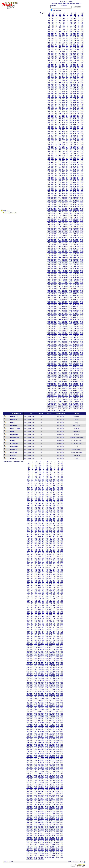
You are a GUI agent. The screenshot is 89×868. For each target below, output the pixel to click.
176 (67, 44)
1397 (70, 266)
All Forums (6, 211)
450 (82, 93)
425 (63, 90)
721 (49, 144)
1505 (63, 286)
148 (74, 39)
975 (63, 190)
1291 (48, 248)
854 (60, 168)
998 (74, 193)
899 (78, 175)
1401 (48, 268)
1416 (67, 270)
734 (60, 146)
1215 (63, 234)
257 (71, 59)
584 (60, 119)
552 (52, 113)
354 (60, 77)
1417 (70, 270)
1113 (56, 215)
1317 (70, 252)
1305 (63, 250)
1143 (56, 221)
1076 (67, 208)
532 (52, 110)
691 (49, 139)
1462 (52, 279)
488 (74, 101)
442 (52, 93)
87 (71, 28)
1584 (59, 301)
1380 (81, 263)
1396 (67, 266)
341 (49, 75)
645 (63, 130)
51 (49, 22)
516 (67, 106)
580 (82, 117)
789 (78, 155)
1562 (52, 297)
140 (82, 37)
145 (63, 39)
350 (82, 75)
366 (67, 79)
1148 (74, 221)
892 (52, 175)
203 (56, 49)
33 (56, 18)
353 (56, 77)
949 (78, 184)
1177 (70, 226)
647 (71, 130)
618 (74, 124)
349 (78, 75)
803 (56, 159)
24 (60, 17)
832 (52, 164)
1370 (81, 261)
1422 (52, 272)
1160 (81, 223)
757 (71, 150)
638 (74, 128)
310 (82, 68)
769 (78, 152)
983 (56, 192)
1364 (59, 261)
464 (60, 97)
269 (78, 60)
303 (56, 68)
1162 (52, 224)
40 (82, 18)
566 (67, 115)
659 (78, 132)
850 (82, 166)
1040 (81, 201)
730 (82, 144)
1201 (48, 232)
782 (52, 155)
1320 (81, 252)
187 (71, 46)
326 (67, 71)
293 (56, 66)
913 (56, 179)
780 (82, 153)
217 (71, 51)
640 (82, 128)
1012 (52, 197)
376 (67, 80)
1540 (81, 292)
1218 (74, 234)
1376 (67, 263)
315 (63, 70)
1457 (70, 277)
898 (74, 175)
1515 (63, 288)
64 (60, 24)
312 (52, 70)
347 (71, 75)
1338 (74, 255)
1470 (81, 279)
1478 (74, 281)
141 (49, 39)
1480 (81, 281)
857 (71, 168)
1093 (56, 212)
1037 (70, 201)
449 (78, 93)
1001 (48, 195)
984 (60, 192)
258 (74, 59)
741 (49, 148)
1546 (67, 294)
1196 (67, 230)
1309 (78, 250)
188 (74, 46)
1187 (70, 228)
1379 (78, 263)
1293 (56, 248)
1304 (59, 250)
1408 (74, 268)
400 (82, 84)
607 (71, 122)
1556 (67, 296)
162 (52, 42)
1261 (48, 243)
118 (74, 33)
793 (56, 157)
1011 (48, 197)
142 (52, 39)
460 (82, 95)
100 (82, 29)
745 (63, 148)
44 (60, 20)
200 (82, 48)
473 (56, 99)
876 (67, 172)
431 (49, 91)
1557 (70, 296)
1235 (63, 237)
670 (82, 133)
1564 (59, 297)
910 (82, 177)
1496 (67, 285)
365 (63, 79)
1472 (52, 281)
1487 (70, 283)
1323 (56, 254)
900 (82, 175)
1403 (56, 268)
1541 (48, 294)
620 (82, 124)
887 (71, 173)
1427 (70, 272)
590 (82, 119)
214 (60, 51)
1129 (78, 217)
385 (63, 82)
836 (67, 164)
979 (78, 190)
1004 (59, 195)
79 (79, 26)
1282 (52, 246)
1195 (63, 230)
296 (67, 66)
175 (63, 44)
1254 (59, 241)
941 (49, 184)
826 (67, 163)
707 (71, 141)
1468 (74, 279)
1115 (63, 215)
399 (78, 84)
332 (52, 73)
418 (74, 88)
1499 (78, 285)
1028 (74, 199)
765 (63, 152)
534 (60, 110)
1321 (48, 254)
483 (56, 101)
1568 (74, 297)
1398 (74, 266)
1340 (81, 255)
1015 (63, 197)
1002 (52, 195)
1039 (78, 201)
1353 (56, 259)
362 (52, 79)
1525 (63, 290)
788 (74, 155)
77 (71, 26)
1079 (78, 208)
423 (56, 90)
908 (74, 177)
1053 (56, 204)
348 (74, 75)
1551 (48, 296)
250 (82, 57)
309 (78, 68)
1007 (70, 195)
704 (60, 141)
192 (52, 48)
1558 (74, 296)
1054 (59, 204)
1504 (59, 286)
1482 (52, 283)
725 (63, 144)
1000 (81, 193)
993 (56, 193)
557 (71, 113)
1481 (48, 283)
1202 (52, 232)
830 (82, 163)
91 (49, 29)
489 (78, 101)
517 (71, 106)
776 (67, 153)
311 (49, 70)
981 (49, 192)
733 (56, 146)
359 (78, 77)
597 (71, 121)
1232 (52, 237)
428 (74, 90)
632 (52, 128)
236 (67, 55)
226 (67, 53)
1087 (70, 210)
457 (71, 95)
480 (82, 99)
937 (71, 183)
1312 (52, 252)
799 (78, 157)
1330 (81, 254)
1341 (48, 257)
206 (67, 49)
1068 (74, 206)
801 (49, 159)
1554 (59, 296)
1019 (78, 197)
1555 (63, 296)
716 (67, 142)
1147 (70, 221)
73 (56, 26)
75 (64, 26)
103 (56, 31)
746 (67, 148)
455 (63, 95)
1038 (74, 201)
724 (60, 144)
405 (63, 86)
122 (52, 35)
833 (56, 164)
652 (52, 132)
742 (52, 148)
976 (67, 190)
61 (49, 24)
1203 (56, 232)
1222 (52, 235)
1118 (74, 215)
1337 (70, 255)
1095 (63, 212)
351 (49, 77)
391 (49, 84)
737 (71, 146)
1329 (78, 254)
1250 (81, 239)
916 (67, 179)
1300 (81, 248)
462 (52, 97)
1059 (78, 204)
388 (74, 82)
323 (56, 71)
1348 (74, 257)
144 (60, 39)
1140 (81, 219)
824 (60, 163)
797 (71, 157)
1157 (70, 223)
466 (67, 97)
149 (78, 39)
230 (82, 53)
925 (63, 181)
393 (56, 84)
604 (60, 122)
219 (78, 51)
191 (49, 48)
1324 (59, 254)
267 (71, 60)
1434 (59, 274)
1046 (67, 203)
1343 (56, 257)
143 (56, 39)
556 (67, 113)
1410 (81, 268)
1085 (63, 210)
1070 (81, 206)
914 (60, 179)
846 (67, 166)
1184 (59, 228)
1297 (70, 248)
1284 (59, 246)
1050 (81, 203)
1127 (70, 217)
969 (78, 188)
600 (82, 121)
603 (56, 122)
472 (52, 99)
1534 (59, 292)
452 (52, 95)
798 (74, 157)
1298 (74, 248)
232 (52, 55)
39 (79, 18)
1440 (81, 274)
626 (67, 126)
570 (82, 115)
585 (63, 119)
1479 (78, 281)
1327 (70, 254)
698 (74, 139)
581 (49, 119)
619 (78, 124)
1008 (74, 195)
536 (67, 110)
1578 (74, 299)
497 (71, 102)
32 (53, 18)
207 (71, 49)
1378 (74, 263)
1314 (59, 252)
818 (74, 161)
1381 (48, 265)
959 (78, 186)
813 (56, 161)
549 (78, 111)
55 (64, 22)
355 (63, 77)
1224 (59, 235)
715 (63, 142)
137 (71, 37)
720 (82, 142)
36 (67, 18)
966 (67, 188)
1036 (67, 201)
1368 (74, 261)
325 (63, 71)
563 (56, 115)
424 (60, 90)
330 (82, 71)
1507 (70, 286)
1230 (81, 235)
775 (63, 153)
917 (71, 179)
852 (52, 168)
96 (67, 29)
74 (60, 26)
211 (49, 51)
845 (63, 166)
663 (56, 133)
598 (74, 121)
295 (63, 66)
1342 (52, 257)
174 (60, 44)
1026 (67, 199)
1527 (70, 290)
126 (67, 35)
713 (56, 142)
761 (49, 152)
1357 (70, 259)
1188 (74, 228)
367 (71, 79)
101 (49, 31)
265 (63, 60)
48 (75, 20)
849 (78, 166)
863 (56, 170)
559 (78, 113)
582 (52, 119)
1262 (52, 243)
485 (63, 101)
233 (56, 55)
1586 (67, 301)
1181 (48, 228)
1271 (48, 245)
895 (63, 175)
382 (52, 82)
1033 (56, 201)
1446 (67, 276)
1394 (59, 266)
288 (74, 64)
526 (67, 108)
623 (56, 126)
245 (63, 57)
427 (71, 90)
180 (82, 44)
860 (82, 168)
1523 (56, 290)
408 (74, 86)
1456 (67, 277)
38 (75, 18)
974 (60, 190)
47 (71, 20)
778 (74, 153)
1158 (74, 223)
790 (82, 155)
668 (74, 133)
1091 (48, 212)
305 (63, 68)
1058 (74, 204)
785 (63, 155)
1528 (74, 290)
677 (71, 135)
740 (82, 146)
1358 (74, 259)
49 (79, 20)
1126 (67, 217)
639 (78, 128)
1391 (48, 266)
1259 (78, 241)
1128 (74, 217)
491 (49, 102)
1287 (70, 246)
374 (60, 80)
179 (78, 44)
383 (56, 82)
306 (67, 68)
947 (71, 184)
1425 (63, 272)
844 (60, 166)
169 (78, 42)
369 (78, 79)
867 (71, 170)
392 (52, 84)
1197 (70, 230)
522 (52, 108)
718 (74, 142)
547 (71, 111)
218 (74, 51)
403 (56, 86)
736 (67, 146)
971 (49, 190)
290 (82, 64)
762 (52, 152)
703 (56, 141)
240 (82, 55)
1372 (52, 263)
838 (74, 164)
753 (56, 150)
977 (71, 190)
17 (71, 15)
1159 (78, 223)
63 (56, 24)
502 (52, 104)
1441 (48, 276)
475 (63, 99)
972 (52, 190)
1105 (63, 214)
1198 (74, 230)
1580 (81, 299)
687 (71, 137)
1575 (63, 299)
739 (78, 146)
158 (74, 40)
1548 (74, 294)
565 (63, 115)
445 (63, 93)
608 (74, 122)
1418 (74, 270)
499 (78, 102)
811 (49, 161)
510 (82, 104)
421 (49, 90)
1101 (48, 214)
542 (52, 111)
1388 (74, 265)
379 (78, 80)
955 (63, 186)
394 (60, 84)
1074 (59, 208)
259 (78, 59)
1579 (78, 299)
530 (82, 108)
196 (67, 48)
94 (60, 29)
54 (60, 22)
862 (52, 170)
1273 (56, 245)
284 (60, 64)
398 (74, 84)
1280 (81, 245)
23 (56, 17)
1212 (52, 234)
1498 (74, 285)
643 (56, 130)
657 (71, 132)
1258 (74, 241)
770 (82, 152)
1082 (52, 210)
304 (60, 68)
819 (78, 161)
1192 (52, 230)
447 (71, 93)
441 (49, 93)
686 (67, 137)
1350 (81, 257)
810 (82, 159)
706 (67, 141)
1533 (56, 292)
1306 (67, 250)
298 (74, 66)
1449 (78, 276)
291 (49, 66)
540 (82, 110)
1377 (70, 263)
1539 (78, 292)
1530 (81, 290)
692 (52, 139)
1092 (52, 212)
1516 (67, 288)
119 (78, 33)
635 (63, 128)
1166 (67, 224)
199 (78, 48)
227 (71, 53)
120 (82, 33)
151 (49, 40)
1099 (78, 212)
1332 (52, 255)
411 (49, 88)
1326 (67, 254)
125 (63, 35)
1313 (56, 252)
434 (60, 91)
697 (71, 139)
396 (67, 84)
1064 (59, 206)
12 (53, 15)
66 (67, 24)
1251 (48, 241)
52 (53, 22)
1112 (52, 215)
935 (63, 183)
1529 (78, 290)
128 (74, 35)
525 (63, 108)
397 (71, 84)
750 (82, 148)
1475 (63, 281)
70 (82, 24)
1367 (70, 261)
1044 (59, 203)
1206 (67, 232)
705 (63, 141)
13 (56, 15)
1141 (48, 221)
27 (71, 17)
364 (60, 79)
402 (52, 86)
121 (49, 35)
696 (67, 139)
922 (52, 181)
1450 (81, 276)
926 (67, 181)
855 (63, 168)
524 (60, 108)
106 (67, 31)
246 (67, 57)
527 (71, 108)
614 (60, 124)
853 (56, 168)
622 (52, 126)
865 (63, 170)
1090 (81, 210)
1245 (63, 239)
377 (71, 80)
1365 (63, 261)
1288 (74, 246)
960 (82, 186)
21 (49, 17)
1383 (56, 265)
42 (53, 20)
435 (63, 91)
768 (74, 152)
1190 (81, 228)
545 (63, 111)
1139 (78, 219)
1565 (63, 297)
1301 (48, 250)
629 (78, 126)
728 (74, 144)
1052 (52, 204)
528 (74, 108)
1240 (81, 237)
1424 (59, 272)
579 (78, 117)
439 (78, 91)
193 (56, 48)
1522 (52, 290)
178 (74, 44)
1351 (48, 259)
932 (52, 183)
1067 (70, 206)
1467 (70, 279)
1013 (56, 197)
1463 (56, 279)
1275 (63, 245)
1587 (70, 301)
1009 (78, 195)
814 (60, 161)
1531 (48, 292)
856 (67, 168)
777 (71, 153)
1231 (48, 237)
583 (56, 119)
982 (52, 192)
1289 (78, 246)
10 (82, 13)
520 (82, 106)
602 (52, 122)
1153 (56, 223)
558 (74, 113)
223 (56, 53)
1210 (81, 232)
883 (56, 173)
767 (71, 152)
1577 (70, 299)
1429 (78, 272)
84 (60, 28)
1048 (74, 203)
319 (78, 70)
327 (71, 71)
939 (78, 183)
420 (82, 88)
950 (82, 184)
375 (63, 80)
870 (82, 170)
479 (78, 99)
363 (56, 79)
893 (56, 175)
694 (60, 139)
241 (49, 57)
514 (60, 106)
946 (67, 184)
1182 (52, 228)
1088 (74, 210)
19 (79, 15)
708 (74, 141)
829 (78, 163)
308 (74, 68)
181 (49, 46)
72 (53, 26)
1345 (63, 257)
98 (75, 29)
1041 (48, 203)
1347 (70, 257)
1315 (63, 252)
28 (75, 17)
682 (52, 137)
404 (60, 86)
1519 (78, 288)
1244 (59, 239)
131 (49, 37)
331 (49, 73)
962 (52, 188)
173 (56, 44)
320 (82, 70)
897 (71, 175)
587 (71, 119)
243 (56, 57)
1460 (81, 277)
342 (52, 75)
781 (49, 155)
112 (52, 33)
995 (63, 193)
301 (49, 68)
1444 (59, 276)
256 (67, 59)
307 (71, 68)
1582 (52, 301)
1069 (78, 206)
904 (60, 177)
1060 (81, 204)
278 (74, 62)
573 (56, 117)
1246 (67, 239)
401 (49, 86)
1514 (59, 288)
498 (74, 102)
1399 (78, 266)
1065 (63, 206)
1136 (67, 219)
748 (74, 148)
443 (56, 93)
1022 (52, 199)
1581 (48, 301)
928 (74, 181)
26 (67, 17)
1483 (56, 283)
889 (78, 173)
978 (74, 190)
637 (71, 128)
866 (67, 170)
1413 (56, 270)
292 (52, 66)
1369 (78, 261)
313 (56, 70)
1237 (70, 237)
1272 (52, 245)
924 (60, 181)
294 (60, 66)
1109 (78, 214)
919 (78, 179)
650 (82, 130)
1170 (81, 224)
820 (82, 161)
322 (52, 71)
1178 (74, 226)
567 (71, 115)
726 (67, 144)
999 (78, 193)
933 (56, 183)
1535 (63, 292)
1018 (74, 197)
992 (52, 193)
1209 (78, 232)
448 (74, 93)
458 (74, 95)
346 (67, 75)
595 (63, 121)
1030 (81, 199)
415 (63, 88)
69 (79, 24)
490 (82, 101)
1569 (78, 297)
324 (60, 71)
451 (49, 95)
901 (49, 177)
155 (63, 40)
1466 (67, 279)
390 (82, 82)
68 (75, 24)
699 (78, 139)
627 (71, 126)
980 (82, 190)
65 (64, 24)
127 (71, 35)
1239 (78, 237)
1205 (63, 232)
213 (56, 51)
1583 (56, 301)
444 (60, 93)
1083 (56, 210)
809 (78, 159)
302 (52, 68)
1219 (78, 234)
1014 (59, 197)
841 (49, 166)
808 (74, 159)
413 (56, 88)
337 (71, 73)
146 (67, 39)
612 (52, 124)
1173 (56, 226)
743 (56, 148)
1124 (59, 217)
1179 (78, 226)
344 (60, 75)
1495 (63, 285)
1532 (52, 292)
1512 (52, 288)
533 (56, 110)
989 (78, 192)
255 (63, 59)
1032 (52, 201)
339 (78, 73)
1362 (52, 261)
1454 (59, 277)
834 (60, 164)
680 (82, 135)
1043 (56, 203)
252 (52, 59)
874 (60, 172)
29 (79, 17)
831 (49, 164)
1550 (81, 294)
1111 (48, 215)
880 (82, 172)
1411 (48, 270)
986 (67, 192)
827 (71, 163)
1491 (48, 285)
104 (60, 31)
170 (82, 42)
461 (49, 97)
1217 (70, 234)
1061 (48, 206)
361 (49, 79)
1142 (52, 221)
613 (56, 124)
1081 (48, 210)
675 (63, 135)
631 (49, 128)
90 (82, 28)
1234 (59, 237)
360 (82, 77)
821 (49, 163)
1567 (70, 297)
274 (60, 62)
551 (49, 113)
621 (49, 126)
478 (74, 99)
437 (71, 91)
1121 (48, 217)
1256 (67, 241)
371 (49, 80)
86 (67, 28)
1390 (81, 265)
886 (67, 173)
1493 (56, 285)
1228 (74, 235)
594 (60, 121)
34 (60, 18)
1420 (81, 270)
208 (74, 49)
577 (71, 117)
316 (67, 70)
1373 (56, 263)
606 (67, 122)
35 (64, 18)
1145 (63, 221)
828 (74, 163)
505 (63, 104)
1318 (74, 252)
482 (52, 101)
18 (75, 15)
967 (71, 188)
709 (78, 141)
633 (56, 128)
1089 (78, 210)
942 (52, 184)
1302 (52, 250)
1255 (63, 241)
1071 (48, 208)
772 (52, 153)
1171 (48, 226)
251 (49, 59)
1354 (59, 259)
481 (49, 101)
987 (71, 192)
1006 (67, 195)
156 (67, 40)
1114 (59, 215)
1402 (52, 268)
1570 (81, 297)
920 (82, 179)
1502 (52, 286)
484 (60, 101)
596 (67, 121)
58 (75, 22)
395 (63, 84)
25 (64, 17)
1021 (48, 199)
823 (56, 163)
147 (71, 39)
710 (82, 141)
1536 (67, 292)
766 (67, 152)
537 (71, 110)
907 (71, 177)
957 (71, 186)
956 (67, 186)
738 (74, 146)
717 (71, 142)
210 (82, 49)
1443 (56, 276)
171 (49, 44)
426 (67, 90)
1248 (74, 239)
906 (67, 177)
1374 (59, 263)
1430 (81, 272)
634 (60, 128)
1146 (67, 221)
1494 (59, 285)
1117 (70, 215)
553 (56, 113)
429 (78, 90)
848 (74, 166)
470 (82, 97)
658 (74, 132)
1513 (56, 288)
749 (78, 148)
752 (52, 150)
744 (60, 148)
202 (52, 49)
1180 (81, 226)
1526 (67, 290)
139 (78, 37)
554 (60, 113)
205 (63, 49)
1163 (56, 224)
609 (78, 122)
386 (67, 82)
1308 (74, 250)
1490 (81, 283)
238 (74, 55)
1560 (81, 296)
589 (78, 119)
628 (74, 126)
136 (67, 37)
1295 (63, 248)
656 (67, 132)
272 (52, 62)
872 (52, 172)
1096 (67, 212)
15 (64, 15)
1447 (70, 276)
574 (60, 117)
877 (71, 172)
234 (60, 55)
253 (56, 59)
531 (49, 110)
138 (74, 37)
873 (56, 172)
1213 (56, 234)
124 (60, 35)
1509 (78, 286)
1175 (63, 226)
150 (82, 39)
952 (52, 186)
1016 (67, 197)
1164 (59, 224)
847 (71, 166)
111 (49, 33)
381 (49, 82)
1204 (59, 232)
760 (82, 150)
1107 (70, 214)
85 (64, 28)
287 (71, 64)
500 (82, 102)
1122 (52, 217)
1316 (67, 252)
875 (63, 172)
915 (63, 179)
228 (74, 53)
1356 (67, 259)
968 (74, 188)
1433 (56, 274)
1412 (52, 270)
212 (52, 51)
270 (82, 60)
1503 (56, 286)
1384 (59, 265)
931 (49, 183)
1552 (52, 296)
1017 (70, 197)
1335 (63, 255)
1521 (48, 290)
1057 (70, 204)
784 (60, 155)
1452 (52, 277)
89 (79, 28)
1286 (67, 246)
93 (56, 29)
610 (82, 122)
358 (74, 77)
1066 (67, 206)
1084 (59, 210)
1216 (67, 234)
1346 (67, 257)
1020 (81, 197)
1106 (67, 214)
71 (49, 26)
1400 (81, 266)
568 (74, 115)
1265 (63, 243)
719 (78, 142)
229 (78, 53)
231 (49, 55)
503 (56, 104)
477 (71, 99)
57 (71, 22)
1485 (63, 283)
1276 (67, 245)
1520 (81, 288)
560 (82, 113)
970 (82, 188)
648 (74, 130)
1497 (70, 285)
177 (71, 44)
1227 (70, 235)
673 (56, 135)
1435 (63, 274)
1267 (70, 243)
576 (67, 117)
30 (82, 17)
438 (74, 91)
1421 (48, 272)
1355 (63, 259)
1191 (48, 230)
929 (78, 181)
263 (56, 60)
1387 (70, 265)
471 (49, 99)
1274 (59, 245)
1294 (59, 248)
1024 (59, 199)
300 (82, 66)
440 (82, 91)
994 (60, 193)
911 (49, 179)
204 (60, 49)
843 (56, 166)
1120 (81, 215)
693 (56, 139)
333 (56, 73)
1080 (81, 208)
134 (60, 37)
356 (67, 77)
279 (78, 62)
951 (49, 186)
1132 (52, 219)
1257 (70, 241)
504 (60, 104)
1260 (81, 241)
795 (63, 157)
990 (82, 192)
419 (78, 88)
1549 (78, 294)
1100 (81, 212)
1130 (81, 217)
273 (56, 62)
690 (82, 137)
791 (49, 157)
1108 (74, 214)
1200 (81, 230)
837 (71, 164)
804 (60, 159)
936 (67, 183)
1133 (56, 219)
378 (74, 80)
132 (52, 37)
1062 (52, 206)
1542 (52, 294)
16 (67, 15)
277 (71, 62)
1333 (56, 255)
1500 (81, 285)
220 (82, 51)
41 (49, 20)
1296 (67, 248)
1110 (81, 214)
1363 (56, 261)
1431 (48, 274)
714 (60, 142)
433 (56, 91)
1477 (70, 281)
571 (49, 117)
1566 (67, 297)
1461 (48, 279)
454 (60, 95)
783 (56, 155)
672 (52, 135)
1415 (63, 270)
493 (56, 102)
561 (49, 115)
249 (78, 57)
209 (78, 49)
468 (74, 97)
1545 (63, 294)
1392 (52, 266)
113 (56, 33)
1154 (59, 223)
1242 (52, 239)
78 (75, 26)
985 (63, 192)
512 (52, 106)
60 (82, 22)
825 (63, 163)
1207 (70, 232)
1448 (74, 276)
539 (78, 110)
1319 (78, 252)
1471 (48, 281)
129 (78, 35)
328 (74, 71)
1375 (63, 263)
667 (71, 133)
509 (78, 104)
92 (53, 29)
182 (52, 46)
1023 (56, 199)
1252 (52, 241)
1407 (70, 268)
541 (49, 111)
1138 (74, 219)
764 (60, 152)
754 (60, 150)
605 (63, 122)
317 (71, 70)
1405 (63, 268)
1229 (78, 235)
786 (67, 155)
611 (49, 124)
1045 (63, 203)
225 (63, 53)
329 (78, 71)
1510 (81, 286)
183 (56, 46)
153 (56, 40)
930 (82, 181)
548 (74, 111)
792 (52, 157)
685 (63, 137)
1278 (74, 245)
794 (60, 157)
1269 (78, 243)
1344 (59, 257)
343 (56, 75)
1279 (78, 245)
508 (74, 104)
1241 (48, 239)
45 (64, 20)
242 (52, 57)
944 (60, 184)
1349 (78, 257)
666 (67, 133)
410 (82, 86)
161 (49, 42)
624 (60, 126)
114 (60, 33)
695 (63, 139)
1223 (56, 235)
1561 (48, 297)
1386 (67, 265)
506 (67, 104)
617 (71, 124)
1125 (63, 217)
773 (56, 153)
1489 (78, 283)
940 (82, 183)
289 (78, 64)
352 (52, 77)
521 (49, 108)
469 (78, 97)
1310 (81, 250)
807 (71, 159)
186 (67, 46)
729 (78, 144)
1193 (56, 230)
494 (60, 102)
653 (56, 132)
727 (71, 144)
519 (78, 106)
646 (67, 130)
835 (63, 164)
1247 (70, 239)
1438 (74, 274)
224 (60, 53)
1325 (63, 254)
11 (49, 15)
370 (82, 79)
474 (60, 99)
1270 (81, 243)
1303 (56, 250)
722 (52, 144)
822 (52, 163)
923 (56, 181)
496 (67, 102)
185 (63, 46)
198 (74, 48)
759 (78, 150)
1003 (56, 195)
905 (63, 177)
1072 (52, 208)
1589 (78, 301)
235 (63, 55)
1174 (59, 226)
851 (49, 168)
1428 (74, 272)
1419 (78, 270)
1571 (48, 299)
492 (52, 102)
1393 (56, 266)
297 (71, 66)
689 (78, 137)
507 (71, 104)
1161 (48, 224)
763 (56, 152)
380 (82, 80)
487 (71, 101)
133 (56, 37)
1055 (63, 204)
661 (49, 133)
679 (78, 135)
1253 (56, 241)
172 (52, 44)
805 (63, 159)
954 (60, 186)
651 (49, 132)
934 (60, 183)
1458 (74, 277)
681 (49, 137)
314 (60, 70)
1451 (48, 277)
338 (74, 73)
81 (49, 28)
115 (63, 33)
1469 (78, 279)
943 (56, 184)
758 (74, 150)
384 (60, 82)
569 (78, 115)
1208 (74, 232)
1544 (59, 294)
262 (52, 60)
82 (53, 28)
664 (60, 133)
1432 (52, 274)
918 (74, 179)
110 (82, 31)
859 (78, 168)
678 (74, 135)
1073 (56, 208)
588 (74, 119)
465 (63, 97)
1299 (78, 248)
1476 (67, 281)
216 (67, 51)
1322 (52, 254)
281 (49, 64)
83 (56, 28)
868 (74, 170)
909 (78, 177)
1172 (52, 226)
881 (49, 173)
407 (71, 86)
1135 (63, 219)
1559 (78, 296)
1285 (63, 246)
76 (67, 26)
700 (82, 139)
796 (67, 157)
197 (71, 48)
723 (56, 144)
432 (52, 91)
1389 (78, 265)
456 (67, 95)
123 (56, 35)
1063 (56, 206)
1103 (56, 214)
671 (49, 135)
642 (52, 130)
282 (52, 64)
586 (67, 119)
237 (71, 55)
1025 (63, 199)
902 (52, 177)
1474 (59, 281)
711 (49, 142)
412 (52, 88)
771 (49, 153)
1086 (67, 210)
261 (49, 60)
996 (67, 193)
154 (60, 40)
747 (71, 148)
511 (49, 106)
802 (52, 159)
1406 (67, 268)
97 (71, 29)
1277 (70, 245)
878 (74, 172)
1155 (63, 223)
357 (71, 77)
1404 (59, 268)
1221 (48, 235)
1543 (56, 294)
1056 (67, 204)
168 (74, 42)
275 (63, 62)
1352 (52, 259)
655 (63, 132)
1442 (52, 276)
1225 (63, 235)
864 (60, 170)
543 (56, 111)
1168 (74, 224)
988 (74, 192)
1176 (67, 226)
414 (60, 88)
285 (63, 64)
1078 (74, 208)
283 (56, 64)
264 (60, 60)
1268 (74, 243)
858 (74, 168)
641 (49, 130)
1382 (52, 265)
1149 (78, 221)
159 (78, 40)
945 (63, 184)
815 (63, 161)
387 (71, 82)
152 (52, 40)
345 (63, 75)
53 (56, 22)
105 (63, 31)
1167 (70, 224)
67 (71, 24)
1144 (59, 221)
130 (82, 35)
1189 (78, 228)
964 (60, 188)
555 (63, 113)
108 (74, 31)
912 (52, 179)
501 (49, 104)
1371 (48, 263)
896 (67, 175)
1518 (74, 288)
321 (49, 71)
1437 (70, 274)
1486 (67, 283)
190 (82, 46)
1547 (70, 294)
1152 (52, 223)
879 (78, 172)
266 (67, 60)
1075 (63, 208)
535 (63, 110)
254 (60, 59)
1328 (74, 254)
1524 (59, 290)
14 (60, 15)
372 (52, 80)
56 (67, 22)
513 (56, 106)
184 (60, 46)
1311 (48, 252)
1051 (48, 204)
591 (49, 121)
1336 (67, 255)
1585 (63, 301)
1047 (70, 203)
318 (74, 70)
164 (60, 42)
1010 (81, 195)
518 (74, 106)
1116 (67, 215)
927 (71, 181)
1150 (81, 221)
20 (82, 15)
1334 (59, 255)
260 (82, 59)
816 (67, 161)
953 (56, 186)
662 (52, 133)
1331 (48, 255)
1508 (74, 286)
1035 (63, 201)
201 (49, 49)
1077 (70, 208)
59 (79, 22)
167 (71, 42)
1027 (70, 199)
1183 (56, 228)
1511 (48, 288)
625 (63, 126)
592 (52, 121)
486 (67, 101)
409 (78, 86)
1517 (70, 288)
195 (63, 48)
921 (49, 181)
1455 (63, 277)
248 (74, 57)
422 (52, 90)
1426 (67, 272)
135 (63, 37)
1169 (78, 224)
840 (82, 164)
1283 (56, 246)
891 (49, 175)
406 (67, 86)
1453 (56, 277)
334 (60, 73)
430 (82, 90)
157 (71, 40)
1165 (63, 224)
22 (53, 17)
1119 (78, 215)
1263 (56, 243)
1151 (48, 223)
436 (67, 91)
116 (67, 33)
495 (63, 102)
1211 (48, 234)
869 (78, 170)
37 (71, 18)
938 (74, 183)
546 (67, 111)
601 (49, 122)
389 (78, 82)
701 (49, 141)
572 (52, 117)
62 (53, 24)
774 (60, 153)
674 (60, 135)
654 (60, 132)
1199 (78, 230)
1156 (67, 223)
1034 (59, 201)
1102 (52, 214)
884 (60, 173)
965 (63, 188)
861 (49, 170)
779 (78, 153)
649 (78, 130)
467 (71, 97)
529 (78, 108)
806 (67, 159)
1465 (63, 279)
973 (56, 190)
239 (78, 55)
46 (67, 20)
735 (63, 146)
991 (49, 193)
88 (75, 28)
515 (63, 106)
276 (67, 62)
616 (67, 124)
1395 (63, 266)
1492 (52, 285)
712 (52, 142)
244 (60, 57)
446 (67, 93)
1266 (67, 243)
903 (56, 177)
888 (74, 173)
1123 (56, 217)
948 (74, 184)
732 (52, 146)
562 (52, 115)
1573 (56, 299)
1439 (78, 274)
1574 (59, 299)
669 (78, 133)
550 (82, 111)
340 (82, 73)
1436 (67, 274)
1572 (52, 299)
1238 (74, 237)
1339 (78, 255)
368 (74, 79)
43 (56, 20)
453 (56, 95)
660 (82, 132)
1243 (56, 239)
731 (49, 146)
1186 (67, 228)
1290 (81, 246)
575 (63, 117)
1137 (70, 219)
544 (60, 111)
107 (71, 31)
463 (56, 97)
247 (71, 57)
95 (64, 29)
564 (60, 115)
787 (71, 155)
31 (49, 18)
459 (78, 95)
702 (52, 141)
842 (52, 166)
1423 (56, 272)
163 (56, 42)
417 (71, 88)
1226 (67, 235)
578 (74, 117)
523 (56, 108)
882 (52, 173)
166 (67, 42)
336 (67, 73)
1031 (48, 201)
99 (79, 29)
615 (63, 124)
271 (49, 62)
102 (52, 31)
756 (67, 150)
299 (78, 66)
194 (60, 48)
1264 (59, 243)
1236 (67, 237)
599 (78, 121)
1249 (78, 239)
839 (78, 164)
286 (67, 64)
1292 (52, 248)
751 (49, 150)
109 (78, 31)
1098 (74, 212)
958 (74, 186)
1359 (78, 259)
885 (63, 173)
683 (56, 137)
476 (67, 99)
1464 (59, 279)
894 (60, 175)
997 (71, 193)
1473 (56, 281)
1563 (56, 297)
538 (74, 110)
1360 (81, 259)
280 (82, 62)
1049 (78, 203)
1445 (63, 276)
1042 (52, 203)
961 (49, 188)
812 (52, 161)
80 (82, 26)
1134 (59, 219)
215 (63, 51)
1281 (48, 246)
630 (82, 126)
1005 (63, 195)
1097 (70, 212)
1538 (74, 292)
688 (74, 137)
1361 (48, 261)
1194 (59, 230)
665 (63, 133)
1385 (63, 265)
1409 (78, 268)
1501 (48, 286)
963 (56, 188)
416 (67, 88)
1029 (78, 199)
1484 (59, 283)
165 (63, 42)
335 (63, 73)
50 (82, 20)
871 (49, 172)
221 (49, 53)
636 (67, 128)
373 (56, 80)
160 (82, 40)
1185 (63, 228)
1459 (78, 277)
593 (56, 121)
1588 (74, 301)
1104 (59, 214)
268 (74, 60)
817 (71, 161)
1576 (67, 299)
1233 (56, 237)
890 (82, 173)
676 (67, 135)
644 (60, 130)
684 (60, 137)
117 (71, 33)
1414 (59, 270)
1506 (67, 286)
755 (63, 150)
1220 (81, 234)
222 (52, 53)
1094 (59, 212)
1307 (70, 250)
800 (82, 157)
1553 (56, 296)
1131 (48, 219)
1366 (67, 261)
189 (78, 46)
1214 (59, 234)
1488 (74, 283)
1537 (70, 292)
